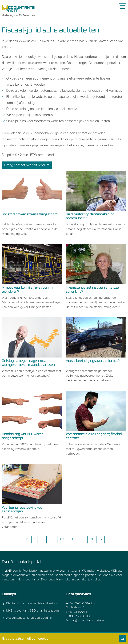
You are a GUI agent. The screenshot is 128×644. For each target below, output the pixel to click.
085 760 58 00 (79, 616)
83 (73, 539)
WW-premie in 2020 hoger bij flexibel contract (94, 436)
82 (62, 539)
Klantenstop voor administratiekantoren (32, 603)
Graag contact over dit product (27, 165)
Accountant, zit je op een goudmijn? (30, 618)
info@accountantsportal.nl (87, 620)
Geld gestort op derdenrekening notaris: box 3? (90, 216)
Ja (123, 639)
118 (92, 539)
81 (52, 539)
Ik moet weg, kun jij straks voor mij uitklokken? (27, 289)
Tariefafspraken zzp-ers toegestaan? (30, 214)
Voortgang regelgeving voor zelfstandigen (23, 509)
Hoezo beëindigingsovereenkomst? (93, 361)
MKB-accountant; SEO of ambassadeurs (32, 610)
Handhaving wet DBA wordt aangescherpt (22, 436)
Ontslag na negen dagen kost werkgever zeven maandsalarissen (28, 363)
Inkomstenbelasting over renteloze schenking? (92, 289)
